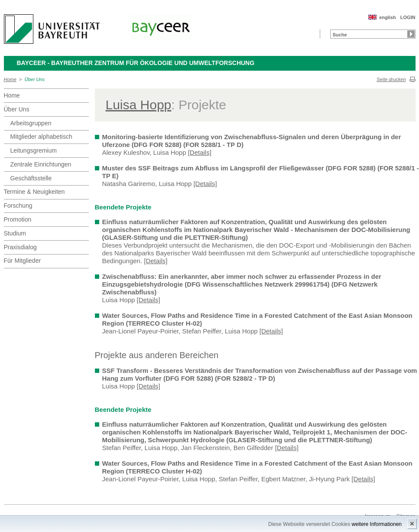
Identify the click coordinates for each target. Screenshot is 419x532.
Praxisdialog (20, 247)
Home (10, 79)
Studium (15, 233)
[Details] (200, 152)
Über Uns (35, 79)
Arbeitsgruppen (31, 123)
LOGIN (408, 17)
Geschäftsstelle (31, 178)
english (388, 17)
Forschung (18, 206)
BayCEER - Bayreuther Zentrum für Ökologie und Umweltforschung (136, 63)
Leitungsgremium (34, 150)
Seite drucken (391, 79)
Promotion (18, 219)
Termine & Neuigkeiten (34, 192)
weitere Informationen (377, 524)
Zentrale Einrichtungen (41, 164)
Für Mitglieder (23, 261)
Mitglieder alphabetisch (41, 137)
